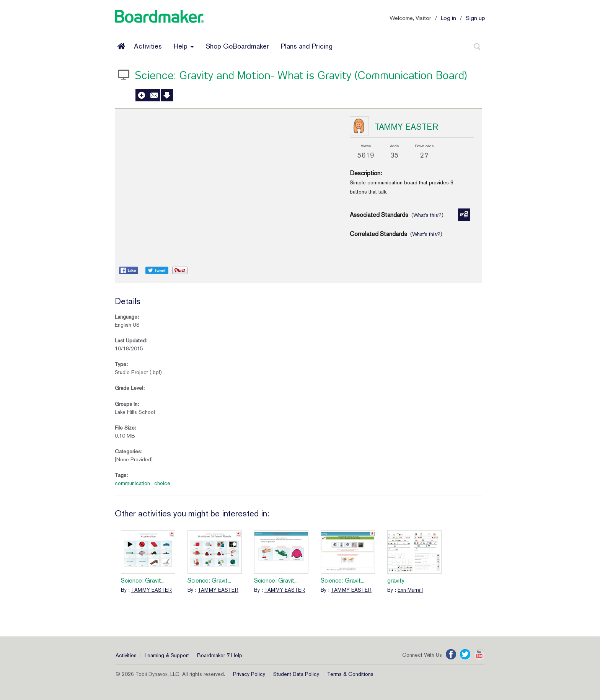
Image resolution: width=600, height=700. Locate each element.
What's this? (427, 215)
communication (132, 483)
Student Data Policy (296, 674)
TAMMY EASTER (406, 127)
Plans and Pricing (307, 46)
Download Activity (167, 95)
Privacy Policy (249, 674)
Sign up (475, 18)
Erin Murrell (410, 590)
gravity (396, 580)
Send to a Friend (154, 95)
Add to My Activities (142, 95)
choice (162, 483)
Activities (148, 46)
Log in (448, 18)
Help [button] (184, 46)
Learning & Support (167, 655)
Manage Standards (464, 215)
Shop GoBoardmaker (237, 46)
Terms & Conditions (350, 674)
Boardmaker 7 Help (220, 655)
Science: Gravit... (143, 580)
